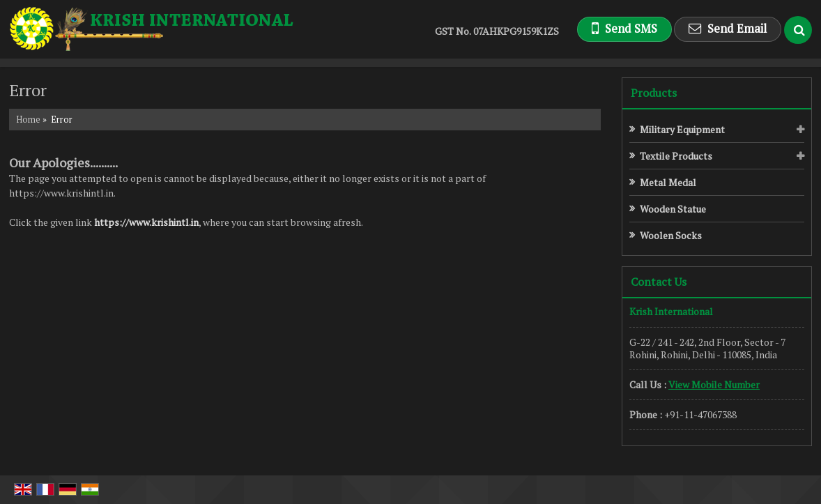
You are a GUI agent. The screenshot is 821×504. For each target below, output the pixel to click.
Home (28, 120)
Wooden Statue (673, 209)
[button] (714, 384)
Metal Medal (668, 182)
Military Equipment (682, 129)
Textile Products (676, 156)
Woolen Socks (671, 235)
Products (654, 93)
